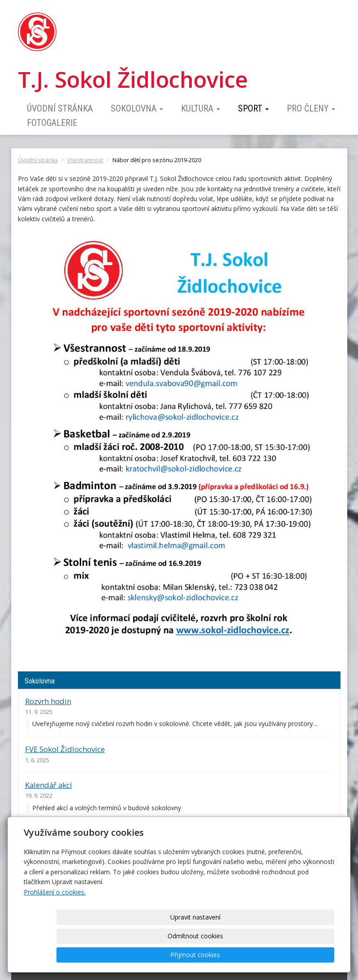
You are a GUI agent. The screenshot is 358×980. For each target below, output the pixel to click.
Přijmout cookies (300, 955)
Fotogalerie (52, 123)
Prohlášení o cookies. (55, 930)
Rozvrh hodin (48, 701)
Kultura (201, 108)
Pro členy (311, 108)
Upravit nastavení (152, 955)
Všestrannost (85, 160)
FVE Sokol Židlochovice (65, 749)
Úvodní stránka (60, 108)
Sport (253, 108)
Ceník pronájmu (53, 833)
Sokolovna (137, 108)
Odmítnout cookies (226, 955)
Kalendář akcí (49, 785)
